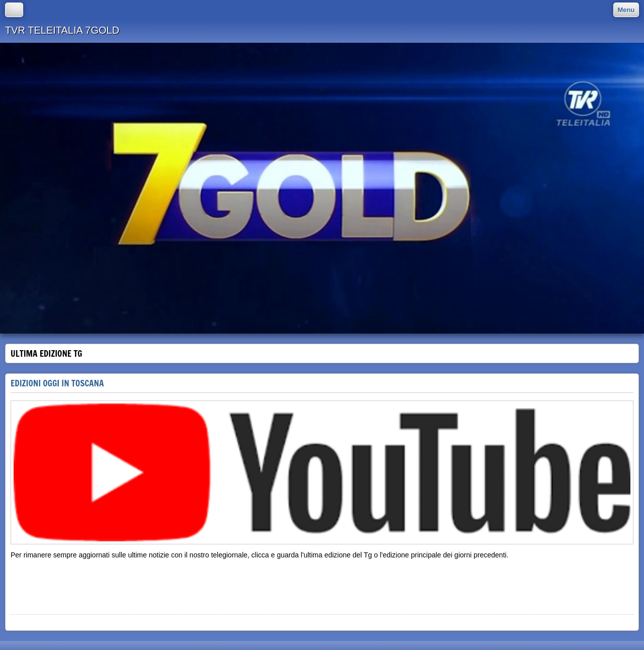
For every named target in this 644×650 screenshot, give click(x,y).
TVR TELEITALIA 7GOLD (62, 30)
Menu (626, 10)
